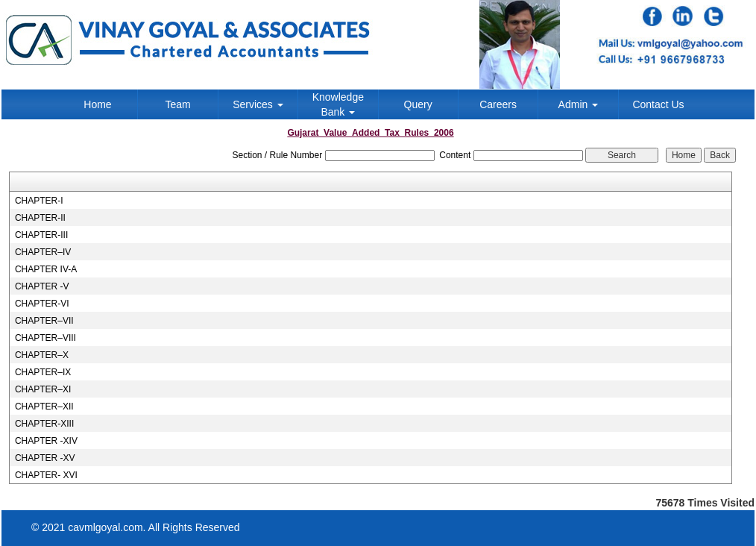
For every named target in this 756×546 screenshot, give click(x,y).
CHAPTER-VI (42, 304)
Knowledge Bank (338, 104)
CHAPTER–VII (44, 321)
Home (97, 104)
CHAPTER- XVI (46, 475)
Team (177, 104)
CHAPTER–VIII (45, 338)
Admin (579, 104)
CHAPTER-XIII (44, 424)
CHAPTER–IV (43, 252)
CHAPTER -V (42, 286)
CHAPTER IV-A (46, 269)
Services (258, 104)
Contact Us (658, 104)
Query (418, 104)
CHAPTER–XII (44, 407)
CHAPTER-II (40, 218)
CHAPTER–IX (43, 372)
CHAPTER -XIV (46, 441)
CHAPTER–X (42, 355)
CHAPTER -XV (45, 458)
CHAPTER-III (41, 235)
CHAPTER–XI (43, 389)
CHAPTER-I (39, 201)
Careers (498, 104)
